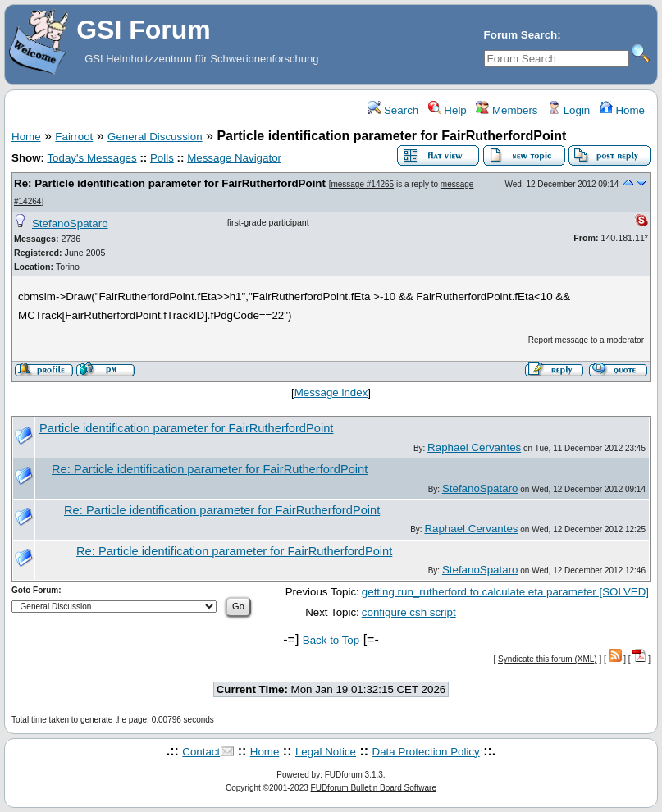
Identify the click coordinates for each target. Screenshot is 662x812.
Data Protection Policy (426, 752)
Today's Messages (91, 158)
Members (507, 110)
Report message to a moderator (586, 340)
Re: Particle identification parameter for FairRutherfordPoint (170, 183)
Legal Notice (326, 752)
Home (622, 110)
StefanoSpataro (70, 224)
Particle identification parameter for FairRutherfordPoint (186, 428)
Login (568, 110)
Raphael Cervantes (474, 447)
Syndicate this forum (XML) (548, 659)
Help (447, 110)
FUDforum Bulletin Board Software (374, 788)
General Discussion (155, 137)
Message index (331, 392)
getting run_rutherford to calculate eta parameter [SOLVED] (505, 592)
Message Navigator (234, 158)
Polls (162, 158)
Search (393, 110)
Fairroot (74, 137)
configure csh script (409, 612)
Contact (201, 752)
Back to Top (331, 640)
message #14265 (362, 184)
